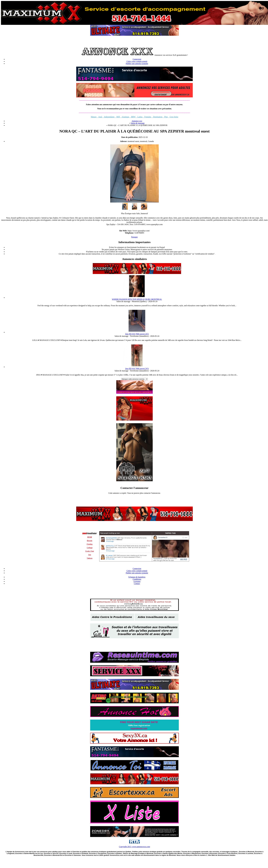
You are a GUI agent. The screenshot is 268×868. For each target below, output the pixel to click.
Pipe (165, 117)
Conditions (137, 579)
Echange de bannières (137, 577)
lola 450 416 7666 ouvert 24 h (137, 334)
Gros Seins (173, 117)
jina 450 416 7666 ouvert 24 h (137, 369)
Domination (158, 117)
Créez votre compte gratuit (137, 61)
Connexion (137, 59)
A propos (137, 581)
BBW (133, 117)
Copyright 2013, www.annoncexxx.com (134, 847)
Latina (140, 117)
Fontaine (148, 117)
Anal (100, 117)
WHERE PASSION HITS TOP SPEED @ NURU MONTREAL (137, 299)
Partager (134, 237)
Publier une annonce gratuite (137, 64)
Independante (108, 117)
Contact (137, 584)
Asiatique (125, 117)
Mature (94, 117)
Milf (118, 117)
